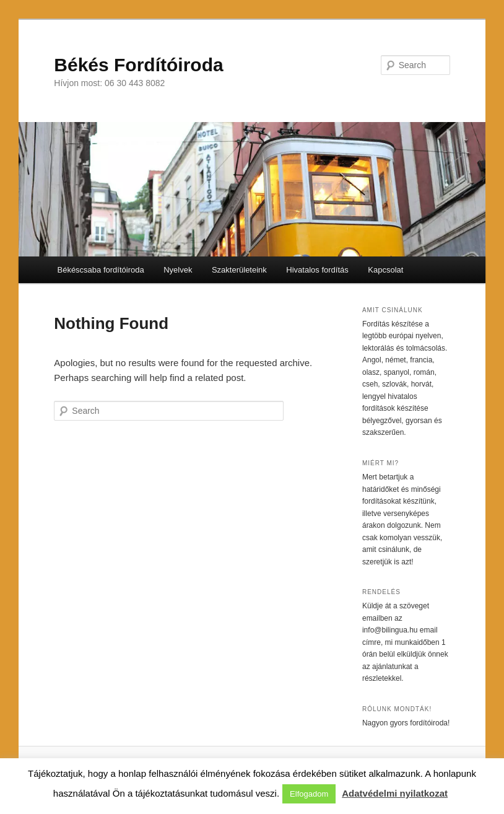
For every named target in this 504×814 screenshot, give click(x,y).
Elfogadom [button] (309, 794)
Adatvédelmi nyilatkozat (395, 793)
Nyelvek (178, 270)
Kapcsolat (385, 270)
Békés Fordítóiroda (138, 65)
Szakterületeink (239, 270)
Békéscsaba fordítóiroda (100, 270)
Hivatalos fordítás (317, 270)
